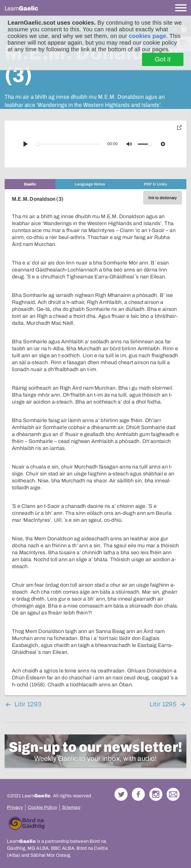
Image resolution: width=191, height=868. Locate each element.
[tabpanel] (95, 442)
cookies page (147, 36)
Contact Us (173, 794)
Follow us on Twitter (121, 794)
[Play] (26, 144)
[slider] (68, 144)
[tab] (30, 184)
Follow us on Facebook (138, 794)
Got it (163, 59)
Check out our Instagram (156, 794)
